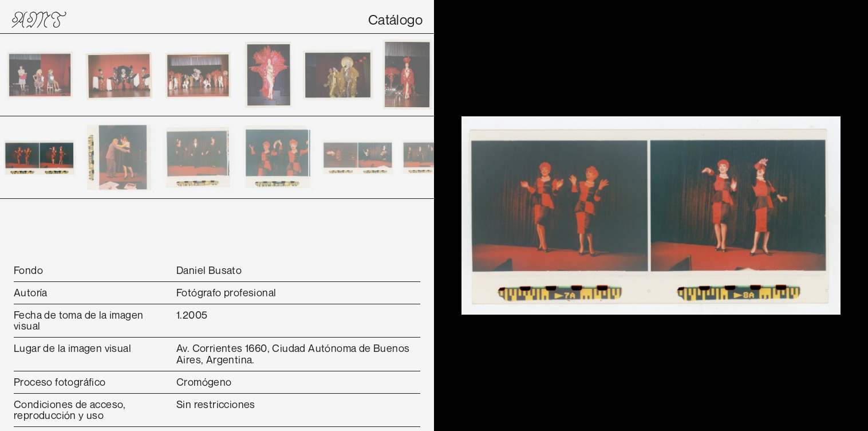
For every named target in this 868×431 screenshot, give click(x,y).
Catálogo (395, 19)
